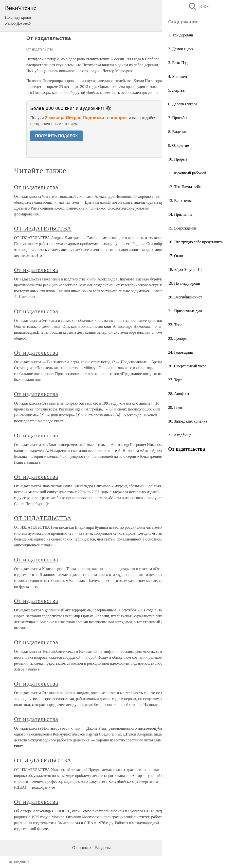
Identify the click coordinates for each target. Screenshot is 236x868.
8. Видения (177, 132)
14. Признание (180, 214)
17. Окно (176, 256)
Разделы (103, 848)
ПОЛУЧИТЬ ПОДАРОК (57, 136)
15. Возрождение (182, 228)
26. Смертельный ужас (187, 366)
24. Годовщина (181, 352)
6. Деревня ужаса (183, 104)
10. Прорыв (178, 159)
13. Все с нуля (180, 201)
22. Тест (175, 325)
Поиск (198, 6)
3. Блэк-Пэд (178, 63)
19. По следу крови (184, 283)
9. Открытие (179, 145)
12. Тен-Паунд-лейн (185, 187)
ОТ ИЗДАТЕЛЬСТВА (43, 229)
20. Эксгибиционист (185, 297)
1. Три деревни (181, 35)
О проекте (82, 848)
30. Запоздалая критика (188, 421)
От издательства (36, 187)
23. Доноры (178, 338)
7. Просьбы (178, 118)
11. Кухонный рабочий (187, 173)
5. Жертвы (177, 90)
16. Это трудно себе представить (195, 242)
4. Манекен (178, 76)
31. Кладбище (180, 435)
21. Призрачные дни (185, 311)
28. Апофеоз (179, 394)
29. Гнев (175, 407)
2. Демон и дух (181, 49)
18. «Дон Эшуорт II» (185, 270)
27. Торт (175, 380)
